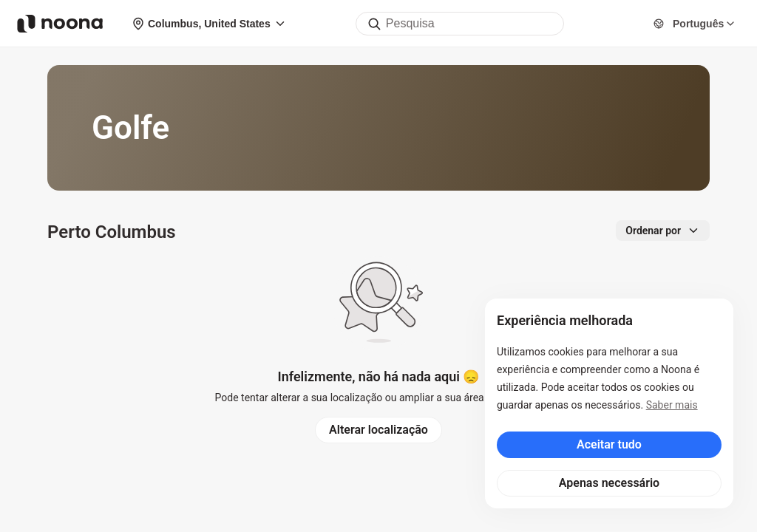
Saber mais (672, 405)
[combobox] (460, 24)
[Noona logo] (60, 24)
